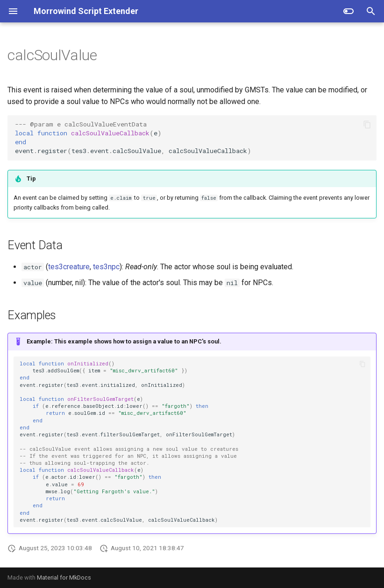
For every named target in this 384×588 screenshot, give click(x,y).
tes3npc (106, 267)
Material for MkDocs (64, 577)
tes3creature (69, 267)
